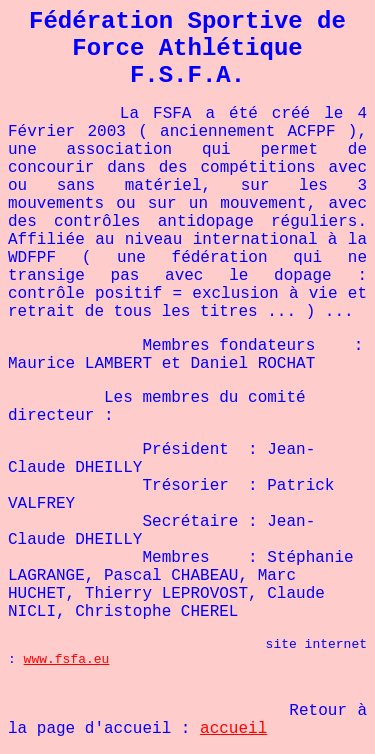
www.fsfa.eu (67, 659)
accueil (233, 729)
